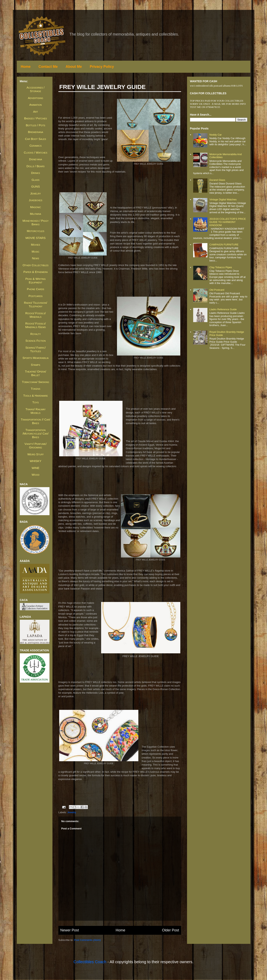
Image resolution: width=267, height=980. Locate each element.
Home (26, 67)
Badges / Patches (36, 118)
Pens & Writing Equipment (35, 281)
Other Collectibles (36, 265)
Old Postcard (217, 290)
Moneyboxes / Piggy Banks (36, 222)
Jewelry (72, 812)
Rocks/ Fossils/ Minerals (36, 315)
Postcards (36, 296)
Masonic (36, 207)
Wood (36, 475)
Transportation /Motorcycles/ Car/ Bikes (36, 433)
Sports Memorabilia (36, 358)
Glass (36, 180)
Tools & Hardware (36, 396)
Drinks (35, 173)
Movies (35, 245)
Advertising (36, 98)
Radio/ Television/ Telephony (36, 304)
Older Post (171, 930)
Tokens (36, 389)
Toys (35, 402)
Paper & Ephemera (36, 272)
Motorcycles (35, 231)
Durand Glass (217, 180)
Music (36, 251)
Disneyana (36, 159)
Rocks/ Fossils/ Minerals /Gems (36, 325)
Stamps (36, 365)
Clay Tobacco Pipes (221, 267)
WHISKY (36, 461)
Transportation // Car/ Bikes (36, 421)
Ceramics (36, 146)
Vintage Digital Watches (223, 199)
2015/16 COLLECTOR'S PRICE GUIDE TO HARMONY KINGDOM (228, 222)
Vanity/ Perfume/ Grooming (36, 446)
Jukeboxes (35, 200)
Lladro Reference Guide (223, 309)
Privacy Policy (102, 67)
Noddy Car (216, 135)
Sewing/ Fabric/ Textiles (36, 349)
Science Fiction (35, 341)
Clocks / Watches (36, 152)
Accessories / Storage (35, 89)
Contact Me (48, 67)
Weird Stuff (36, 454)
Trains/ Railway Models (36, 411)
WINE (36, 468)
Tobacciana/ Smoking (36, 382)
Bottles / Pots (36, 125)
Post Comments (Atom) (87, 940)
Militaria (35, 214)
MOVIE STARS (36, 238)
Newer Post (70, 930)
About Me (74, 67)
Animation (36, 105)
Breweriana (36, 132)
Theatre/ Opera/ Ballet (36, 373)
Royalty (36, 334)
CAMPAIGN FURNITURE (224, 245)
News (36, 258)
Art (35, 112)
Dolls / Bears (36, 166)
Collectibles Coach (90, 962)
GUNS (36, 186)
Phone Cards (36, 289)
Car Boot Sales (35, 139)
